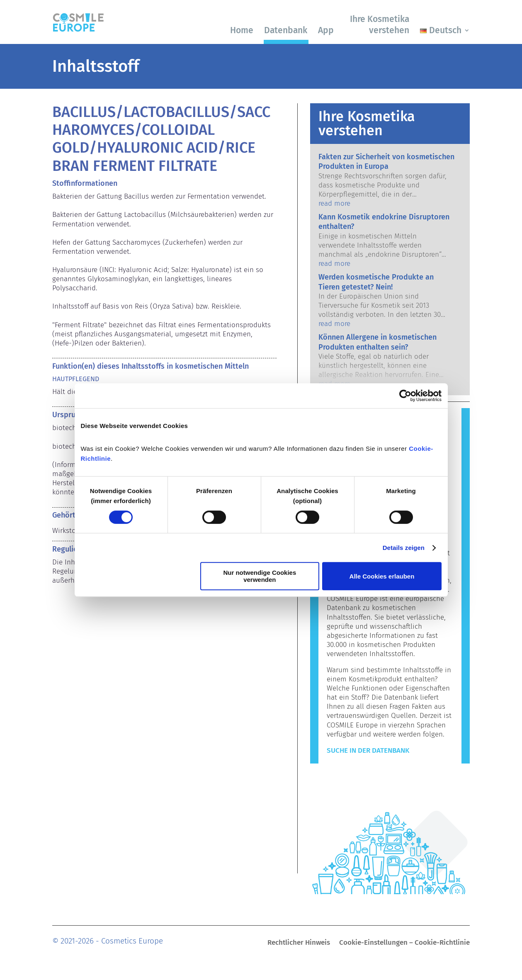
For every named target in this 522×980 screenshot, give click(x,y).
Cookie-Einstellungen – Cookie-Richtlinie (404, 943)
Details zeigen (404, 548)
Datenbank (286, 30)
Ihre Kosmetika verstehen (380, 25)
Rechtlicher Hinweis (299, 943)
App (326, 30)
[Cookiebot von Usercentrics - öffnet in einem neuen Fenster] (405, 396)
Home (242, 30)
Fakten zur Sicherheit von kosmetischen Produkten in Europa (386, 162)
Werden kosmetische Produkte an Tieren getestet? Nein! (376, 282)
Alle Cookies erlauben (382, 576)
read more (334, 203)
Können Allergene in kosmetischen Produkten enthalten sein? (378, 342)
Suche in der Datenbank (368, 750)
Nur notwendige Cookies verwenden (260, 576)
